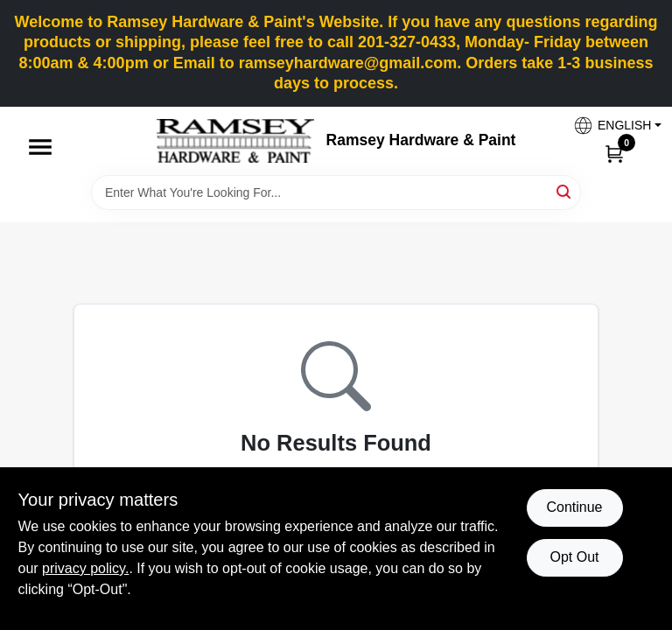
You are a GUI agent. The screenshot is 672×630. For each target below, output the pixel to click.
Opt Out (574, 557)
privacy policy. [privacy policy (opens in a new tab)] (85, 568)
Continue (574, 507)
